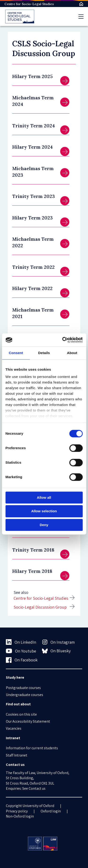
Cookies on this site (21, 714)
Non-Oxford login (20, 816)
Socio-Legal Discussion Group (40, 607)
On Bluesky (56, 651)
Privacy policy (17, 811)
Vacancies (14, 728)
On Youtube (21, 651)
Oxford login (51, 811)
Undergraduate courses (25, 695)
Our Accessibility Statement (28, 721)
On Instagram (58, 642)
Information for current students (32, 748)
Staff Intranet (17, 755)
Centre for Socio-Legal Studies (29, 4)
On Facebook (22, 660)
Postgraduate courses (23, 688)
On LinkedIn (21, 642)
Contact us (37, 788)
